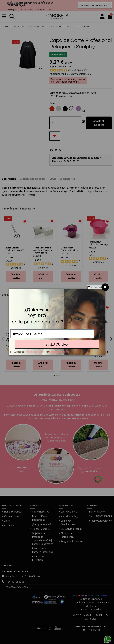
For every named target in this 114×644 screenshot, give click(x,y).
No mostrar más (96, 287)
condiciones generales (35, 352)
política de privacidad (59, 352)
